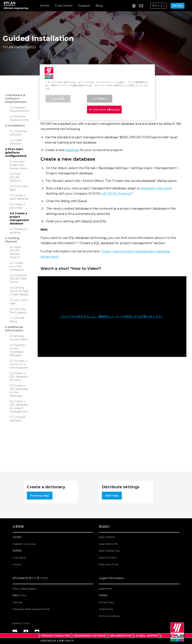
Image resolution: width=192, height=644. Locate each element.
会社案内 (17, 537)
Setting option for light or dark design (19, 291)
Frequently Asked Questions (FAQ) (31, 609)
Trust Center (64, 6)
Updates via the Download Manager (17, 350)
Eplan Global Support (24, 589)
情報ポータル (19, 595)
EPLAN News (17, 320)
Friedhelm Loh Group (24, 544)
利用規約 (103, 595)
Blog (99, 6)
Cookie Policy (106, 609)
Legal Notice (105, 589)
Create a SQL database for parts (19, 377)
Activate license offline (19, 338)
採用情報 (17, 551)
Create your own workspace (17, 266)
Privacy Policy (106, 602)
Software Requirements (19, 118)
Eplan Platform (107, 537)
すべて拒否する (100, 99)
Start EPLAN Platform (16, 177)
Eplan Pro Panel (108, 558)
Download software (18, 133)
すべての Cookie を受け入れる (104, 109)
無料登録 (178, 6)
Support (84, 6)
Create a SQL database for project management (19, 406)
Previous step (40, 496)
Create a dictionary (17, 206)
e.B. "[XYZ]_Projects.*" (117, 194)
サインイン (159, 6)
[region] (97, 92)
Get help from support (18, 311)
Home (45, 6)
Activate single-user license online (19, 165)
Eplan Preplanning (109, 551)
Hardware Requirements (19, 109)
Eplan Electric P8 (108, 544)
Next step (112, 496)
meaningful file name (156, 188)
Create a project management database (19, 218)
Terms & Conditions (109, 616)
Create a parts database (19, 197)
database (72, 150)
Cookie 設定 (58, 99)
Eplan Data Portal (109, 564)
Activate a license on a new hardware (19, 364)
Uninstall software (17, 419)
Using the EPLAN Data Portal (18, 279)
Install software (16, 142)
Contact (17, 564)
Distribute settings (18, 231)
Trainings (18, 602)
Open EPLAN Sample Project (15, 252)
